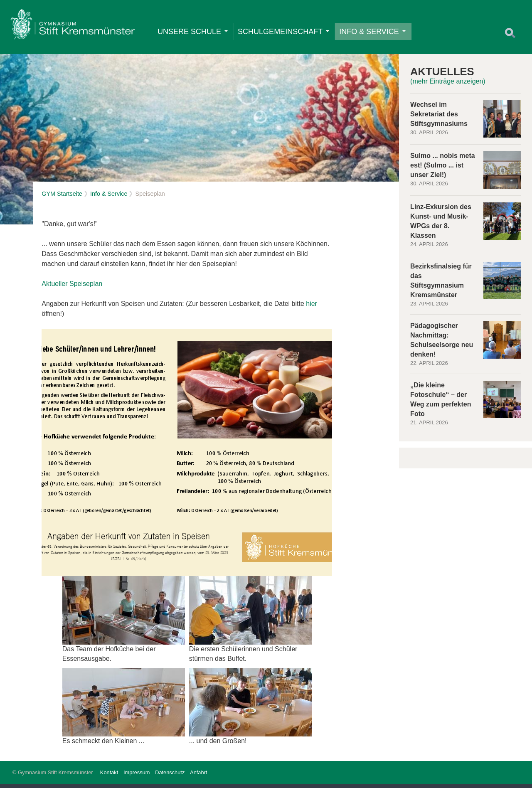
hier (312, 308)
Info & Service (374, 33)
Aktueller (55, 288)
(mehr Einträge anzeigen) (448, 86)
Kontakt (109, 777)
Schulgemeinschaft (285, 33)
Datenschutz (170, 777)
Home (74, 27)
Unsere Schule (194, 33)
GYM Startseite (62, 198)
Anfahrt (198, 777)
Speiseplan (86, 288)
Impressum (137, 777)
